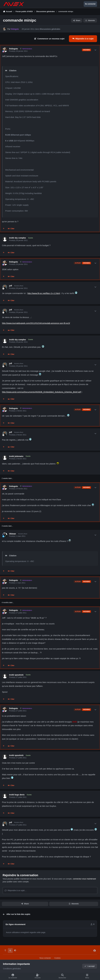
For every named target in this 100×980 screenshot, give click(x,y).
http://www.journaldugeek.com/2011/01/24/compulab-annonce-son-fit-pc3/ (36, 323)
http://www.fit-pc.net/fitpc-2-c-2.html (44, 293)
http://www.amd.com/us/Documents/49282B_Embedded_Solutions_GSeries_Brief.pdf (41, 392)
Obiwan (12, 534)
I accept (90, 966)
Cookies (57, 958)
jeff (10, 286)
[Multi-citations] (4, 229)
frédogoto (13, 49)
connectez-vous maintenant (84, 879)
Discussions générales (50, 29)
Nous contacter (45, 958)
